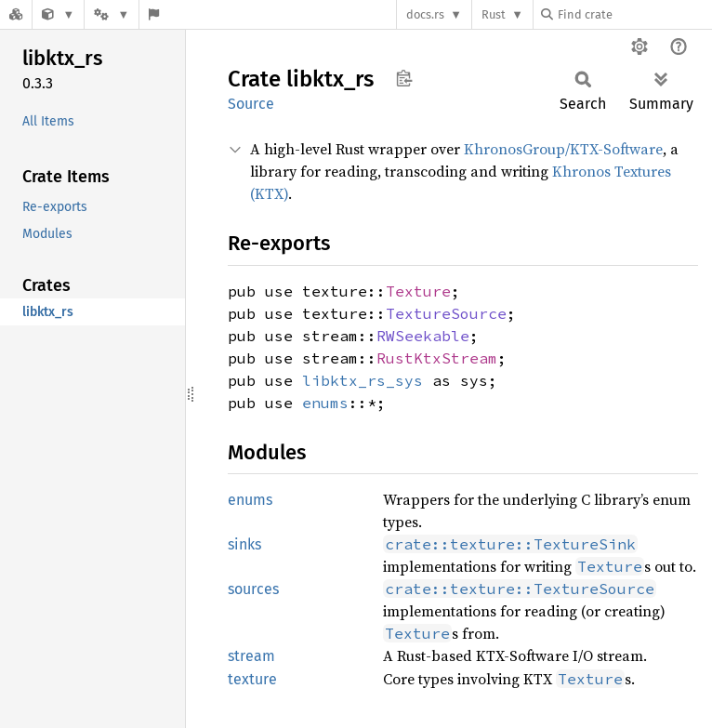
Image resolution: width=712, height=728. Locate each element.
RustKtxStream (437, 358)
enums (325, 403)
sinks (244, 544)
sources (253, 589)
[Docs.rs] (16, 14)
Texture (418, 291)
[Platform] (112, 14)
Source (251, 104)
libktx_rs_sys (363, 380)
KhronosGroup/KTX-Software (563, 149)
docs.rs (425, 14)
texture (252, 679)
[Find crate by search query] (634, 14)
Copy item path (404, 78)
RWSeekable (423, 336)
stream (251, 656)
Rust (494, 14)
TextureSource (446, 313)
